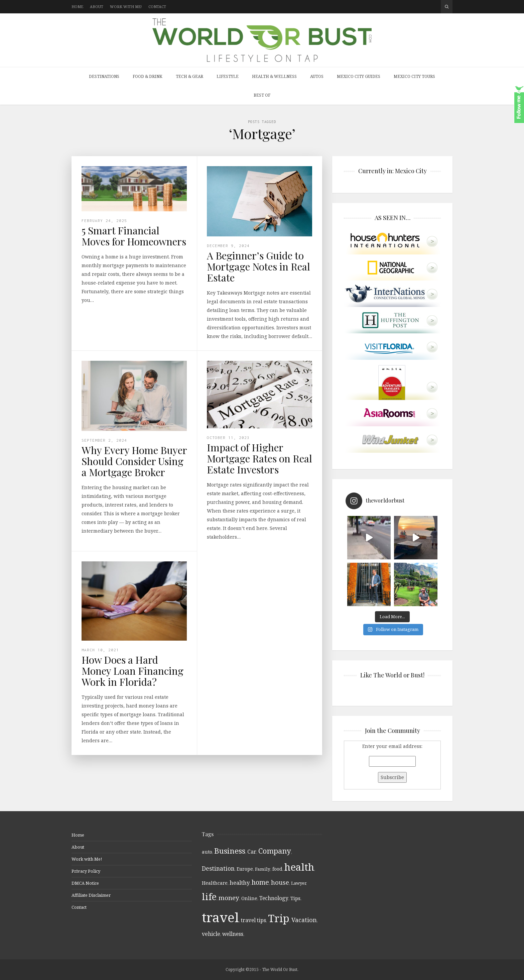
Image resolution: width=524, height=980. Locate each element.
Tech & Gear (189, 76)
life (209, 897)
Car (252, 852)
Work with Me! (126, 7)
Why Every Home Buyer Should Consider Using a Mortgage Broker (134, 461)
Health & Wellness (274, 76)
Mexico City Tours (414, 76)
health (299, 867)
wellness (233, 934)
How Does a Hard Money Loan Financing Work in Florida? (133, 671)
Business (230, 851)
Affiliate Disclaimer (91, 895)
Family (263, 869)
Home (77, 7)
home (260, 882)
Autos (317, 76)
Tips (295, 898)
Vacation (304, 920)
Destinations (104, 76)
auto (207, 852)
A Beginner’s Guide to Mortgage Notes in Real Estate (258, 266)
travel (220, 917)
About (97, 7)
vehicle (211, 934)
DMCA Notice (85, 883)
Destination (218, 868)
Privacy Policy (86, 871)
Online (249, 898)
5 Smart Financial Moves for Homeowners (134, 236)
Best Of (262, 95)
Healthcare (215, 883)
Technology (274, 898)
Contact (157, 7)
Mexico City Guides (359, 76)
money (229, 898)
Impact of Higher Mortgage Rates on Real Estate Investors (259, 458)
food (277, 869)
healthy (240, 883)
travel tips (253, 920)
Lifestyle (228, 76)
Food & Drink (148, 76)
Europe (245, 869)
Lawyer (298, 883)
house (280, 882)
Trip (279, 918)
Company (275, 851)
